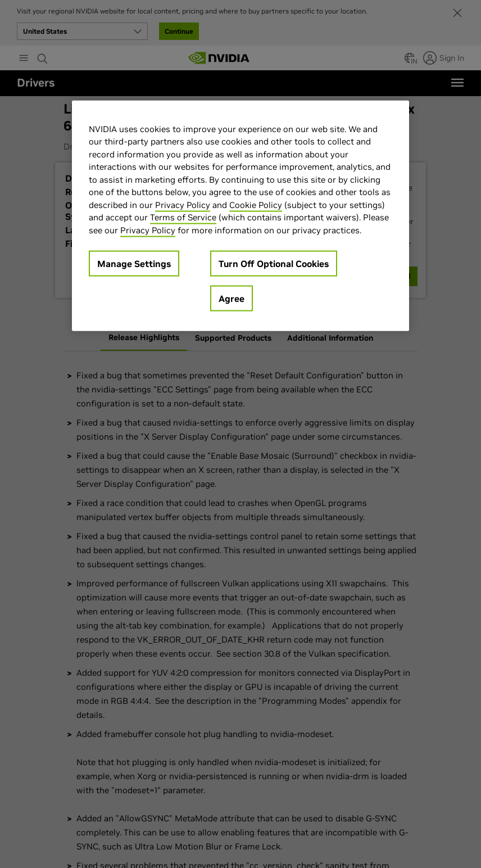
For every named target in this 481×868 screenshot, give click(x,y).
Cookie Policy (256, 204)
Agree (232, 299)
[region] (240, 216)
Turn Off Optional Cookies (274, 264)
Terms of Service (183, 217)
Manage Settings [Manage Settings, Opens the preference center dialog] (134, 264)
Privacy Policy (183, 204)
